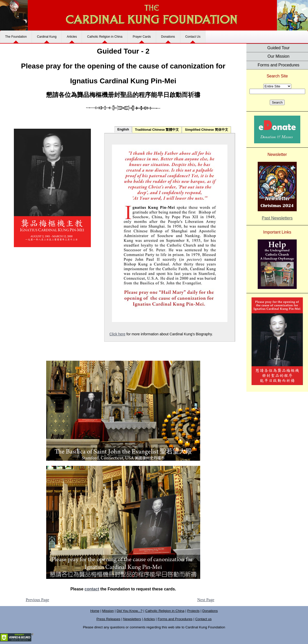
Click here (117, 334)
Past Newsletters (277, 218)
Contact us (204, 619)
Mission (108, 611)
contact (92, 589)
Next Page (206, 600)
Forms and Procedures (279, 65)
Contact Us (193, 37)
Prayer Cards (142, 37)
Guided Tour (279, 48)
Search (277, 102)
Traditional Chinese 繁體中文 (157, 130)
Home (95, 611)
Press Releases (108, 619)
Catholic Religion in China (105, 37)
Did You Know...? (129, 611)
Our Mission (278, 56)
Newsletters (132, 619)
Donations (168, 37)
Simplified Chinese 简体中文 (206, 130)
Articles (72, 37)
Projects (193, 611)
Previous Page (37, 600)
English (123, 129)
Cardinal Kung (47, 37)
